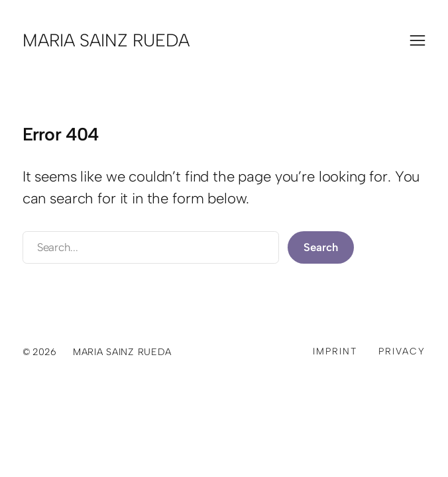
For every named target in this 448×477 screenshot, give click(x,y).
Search (320, 247)
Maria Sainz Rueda (106, 40)
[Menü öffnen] (418, 40)
